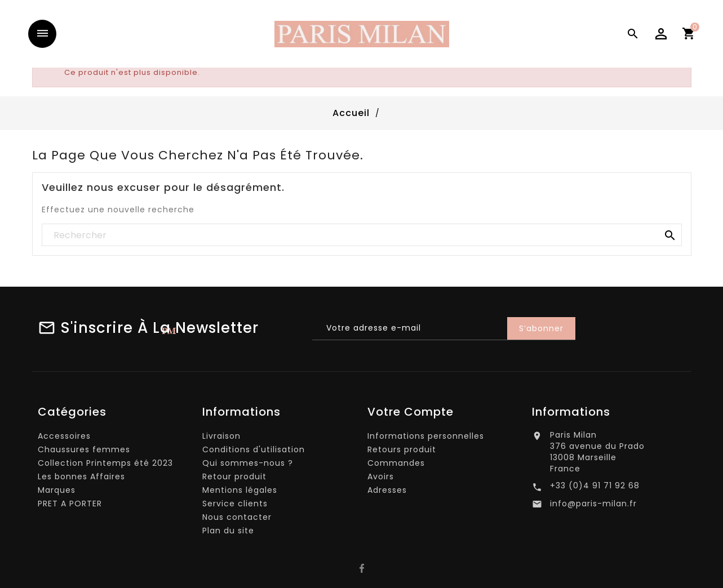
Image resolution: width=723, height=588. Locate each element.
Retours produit (402, 452)
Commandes (396, 466)
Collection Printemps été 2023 (105, 466)
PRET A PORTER (70, 506)
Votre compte (411, 415)
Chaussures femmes (84, 452)
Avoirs (381, 479)
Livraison (221, 439)
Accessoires (64, 439)
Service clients (235, 506)
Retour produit (234, 479)
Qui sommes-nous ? (248, 466)
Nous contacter (237, 520)
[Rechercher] (362, 235)
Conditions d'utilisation (254, 452)
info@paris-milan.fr (593, 506)
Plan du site (228, 533)
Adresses (387, 493)
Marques (57, 493)
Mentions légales (240, 493)
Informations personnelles (426, 439)
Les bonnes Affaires (81, 479)
